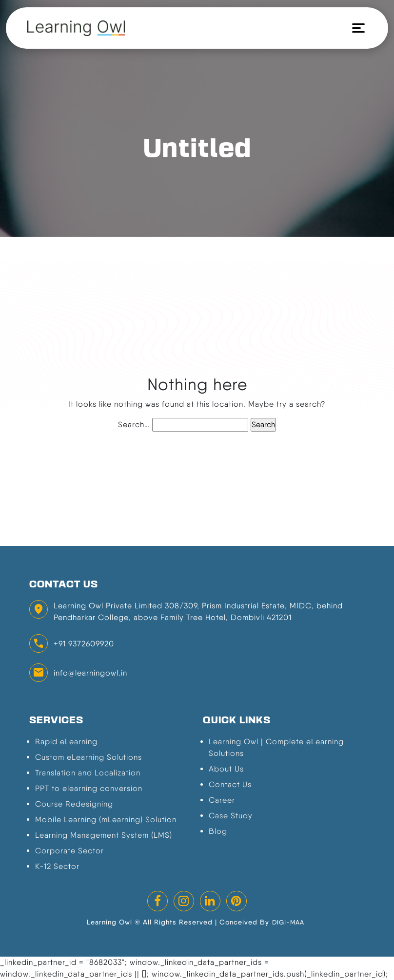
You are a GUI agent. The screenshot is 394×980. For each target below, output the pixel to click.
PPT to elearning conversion (89, 788)
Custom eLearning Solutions (89, 757)
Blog (218, 831)
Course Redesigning (74, 804)
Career (222, 800)
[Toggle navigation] (355, 28)
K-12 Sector (57, 866)
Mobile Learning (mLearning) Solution (106, 820)
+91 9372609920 (84, 644)
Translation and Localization (88, 773)
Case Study (231, 816)
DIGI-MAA (288, 922)
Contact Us (230, 784)
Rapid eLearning (66, 742)
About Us (226, 769)
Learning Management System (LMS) (104, 835)
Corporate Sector (69, 851)
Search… (134, 424)
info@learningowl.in (90, 673)
